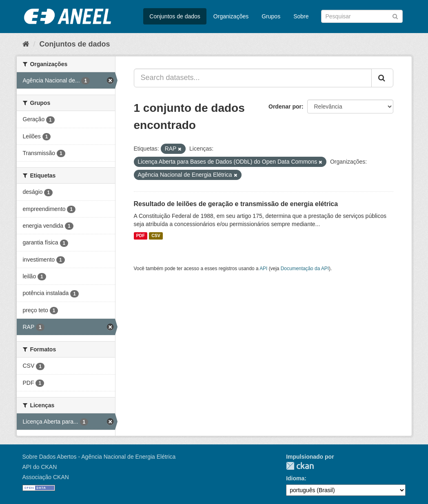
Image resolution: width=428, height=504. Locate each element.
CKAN (300, 466)
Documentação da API (305, 269)
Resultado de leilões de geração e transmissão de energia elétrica (236, 204)
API (263, 269)
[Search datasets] (362, 16)
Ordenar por (285, 107)
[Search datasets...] (253, 78)
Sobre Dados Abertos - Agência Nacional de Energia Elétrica (99, 457)
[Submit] (395, 16)
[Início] (26, 44)
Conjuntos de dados (175, 16)
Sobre (301, 16)
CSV (156, 236)
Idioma (295, 478)
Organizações (231, 16)
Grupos (271, 16)
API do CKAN (40, 467)
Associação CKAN (46, 477)
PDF (141, 236)
